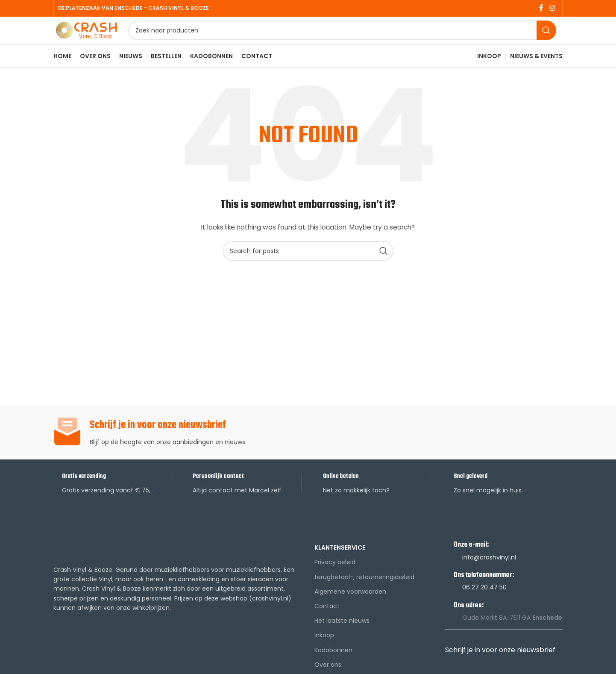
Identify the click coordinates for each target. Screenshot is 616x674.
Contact (327, 624)
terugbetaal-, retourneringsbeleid (364, 595)
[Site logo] (107, 40)
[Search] (362, 41)
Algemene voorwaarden (350, 610)
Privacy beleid (335, 580)
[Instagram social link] (552, 9)
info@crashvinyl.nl (489, 575)
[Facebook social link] (541, 9)
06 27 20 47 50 (484, 606)
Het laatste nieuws (342, 639)
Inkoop (324, 653)
